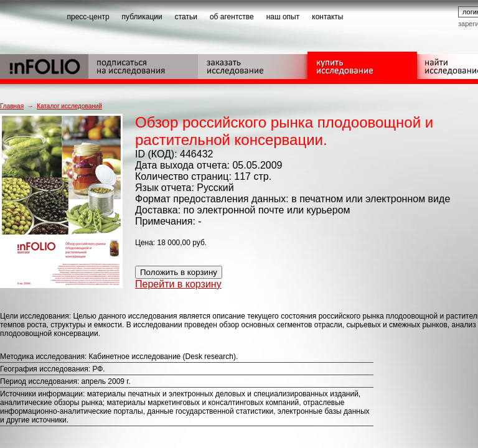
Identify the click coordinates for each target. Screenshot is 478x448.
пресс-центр (88, 17)
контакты (327, 17)
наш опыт (283, 17)
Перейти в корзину (178, 284)
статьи (186, 17)
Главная (12, 106)
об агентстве (232, 17)
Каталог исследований (69, 106)
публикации (142, 17)
